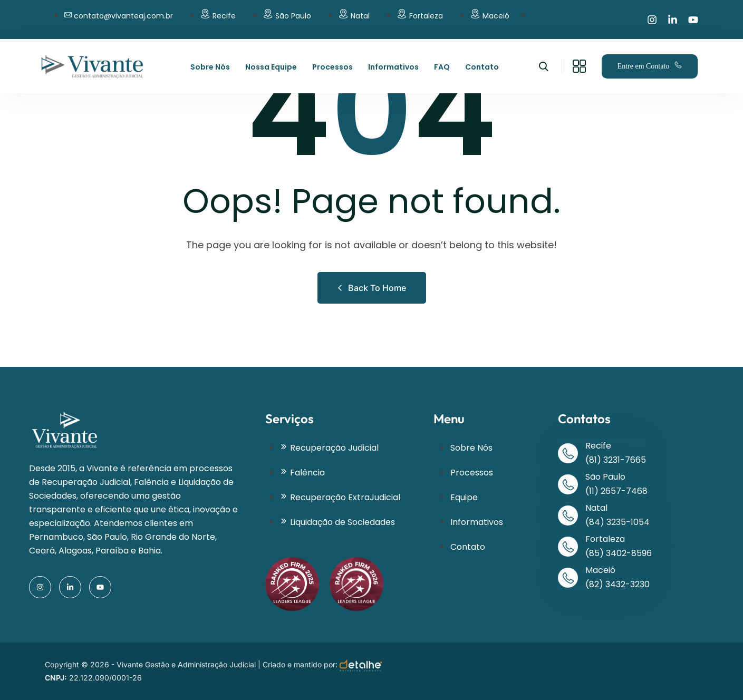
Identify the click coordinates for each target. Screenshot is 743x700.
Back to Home (372, 288)
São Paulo (293, 16)
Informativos (393, 67)
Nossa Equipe (271, 67)
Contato (482, 67)
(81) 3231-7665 (616, 460)
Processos (332, 67)
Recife (224, 16)
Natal (360, 16)
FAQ (442, 67)
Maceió (496, 16)
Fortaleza (426, 16)
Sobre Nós (210, 67)
